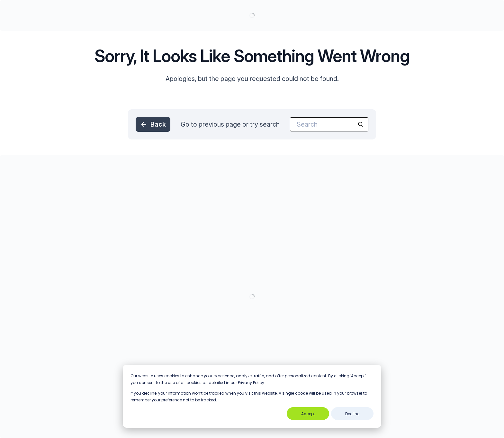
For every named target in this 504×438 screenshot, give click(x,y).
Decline (352, 414)
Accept (308, 414)
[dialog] (252, 396)
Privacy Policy (251, 383)
